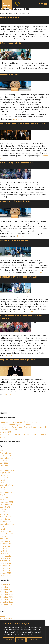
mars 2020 (4, 529)
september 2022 (7, 492)
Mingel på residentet (11, 43)
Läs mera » (32, 39)
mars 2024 (4, 480)
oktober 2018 (5, 544)
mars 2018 (4, 554)
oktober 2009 (6, 576)
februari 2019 (5, 541)
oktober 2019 (5, 531)
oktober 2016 (5, 558)
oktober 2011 (5, 571)
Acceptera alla (34, 640)
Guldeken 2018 (6, 585)
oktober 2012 (5, 568)
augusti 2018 (5, 546)
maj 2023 (4, 487)
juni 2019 (4, 536)
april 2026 (4, 451)
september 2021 (7, 505)
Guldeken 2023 (6, 597)
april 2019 (4, 539)
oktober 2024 (6, 468)
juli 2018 (3, 549)
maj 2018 (4, 551)
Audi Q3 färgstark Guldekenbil (16, 162)
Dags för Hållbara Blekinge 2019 (17, 360)
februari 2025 (6, 465)
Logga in (3, 616)
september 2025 (7, 458)
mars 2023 (4, 490)
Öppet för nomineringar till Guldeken (16, 425)
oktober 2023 (6, 483)
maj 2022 (4, 495)
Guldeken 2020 (7, 590)
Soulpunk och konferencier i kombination (22, 123)
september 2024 (7, 470)
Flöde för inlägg (6, 618)
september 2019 (7, 534)
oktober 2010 (5, 573)
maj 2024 (4, 475)
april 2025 (4, 463)
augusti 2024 (5, 473)
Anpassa (9, 640)
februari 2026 (6, 453)
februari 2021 (5, 517)
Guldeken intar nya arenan (14, 240)
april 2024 (4, 478)
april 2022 (4, 497)
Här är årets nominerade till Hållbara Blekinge (19, 422)
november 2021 (6, 502)
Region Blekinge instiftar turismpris (19, 277)
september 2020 (7, 524)
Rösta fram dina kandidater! (15, 201)
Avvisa (21, 640)
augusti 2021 (5, 507)
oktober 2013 (5, 566)
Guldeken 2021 (6, 592)
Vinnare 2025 (5, 432)
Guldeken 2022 (6, 595)
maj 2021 (4, 512)
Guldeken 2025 (6, 602)
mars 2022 (4, 500)
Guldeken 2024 (6, 599)
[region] (22, 632)
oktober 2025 (6, 456)
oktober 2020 (6, 522)
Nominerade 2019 (9, 75)
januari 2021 (5, 519)
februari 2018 (5, 556)
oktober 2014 (5, 563)
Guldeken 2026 (6, 604)
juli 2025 (3, 461)
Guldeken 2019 (6, 587)
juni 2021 (4, 509)
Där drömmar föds (10, 18)
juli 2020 (4, 527)
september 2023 (7, 485)
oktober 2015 (5, 561)
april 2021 (4, 514)
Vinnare (3, 607)
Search (4, 413)
